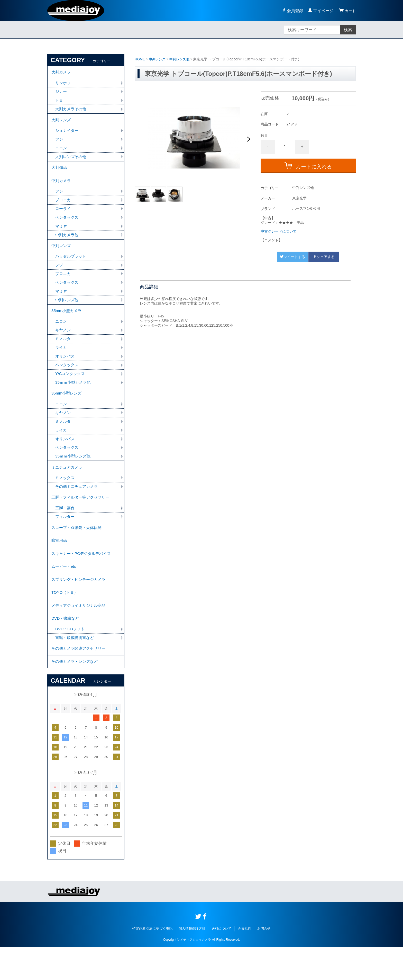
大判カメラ (62, 73)
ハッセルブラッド (72, 266)
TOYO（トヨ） (65, 620)
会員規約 (244, 961)
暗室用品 (60, 563)
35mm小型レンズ (67, 408)
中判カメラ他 (68, 243)
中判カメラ (62, 187)
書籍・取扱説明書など (76, 668)
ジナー (61, 93)
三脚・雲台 (66, 528)
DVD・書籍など (66, 648)
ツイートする (292, 257)
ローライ (63, 216)
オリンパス (66, 370)
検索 (348, 30)
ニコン (61, 152)
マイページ (322, 11)
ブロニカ (63, 207)
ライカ (61, 361)
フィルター (66, 537)
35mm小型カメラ (67, 322)
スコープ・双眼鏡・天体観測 (78, 549)
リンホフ (63, 84)
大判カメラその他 (72, 111)
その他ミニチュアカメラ (78, 505)
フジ (59, 143)
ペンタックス (68, 225)
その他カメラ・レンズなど (76, 694)
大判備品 (60, 173)
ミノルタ (63, 352)
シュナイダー (68, 134)
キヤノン (63, 343)
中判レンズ (158, 59)
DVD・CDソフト (71, 659)
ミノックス (66, 496)
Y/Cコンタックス (71, 388)
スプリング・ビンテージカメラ (80, 605)
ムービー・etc (64, 591)
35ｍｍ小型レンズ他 (74, 474)
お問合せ (264, 961)
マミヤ (61, 234)
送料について (222, 961)
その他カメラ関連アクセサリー (80, 680)
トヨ (59, 102)
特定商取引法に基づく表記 (152, 961)
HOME (140, 59)
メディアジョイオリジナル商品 (80, 634)
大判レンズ (62, 123)
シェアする (324, 257)
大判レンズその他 (72, 161)
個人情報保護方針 (192, 961)
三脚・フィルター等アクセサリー (82, 517)
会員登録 (294, 11)
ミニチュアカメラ (68, 485)
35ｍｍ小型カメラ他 (74, 397)
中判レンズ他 (182, 59)
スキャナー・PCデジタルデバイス (83, 577)
